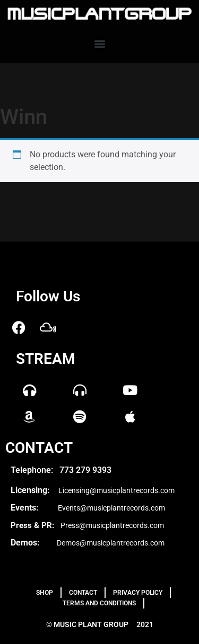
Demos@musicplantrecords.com (111, 543)
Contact (83, 593)
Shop (45, 593)
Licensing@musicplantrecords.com (116, 490)
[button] (99, 44)
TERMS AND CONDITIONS (99, 603)
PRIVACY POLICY (138, 593)
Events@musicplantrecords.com (111, 508)
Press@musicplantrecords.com (112, 525)
